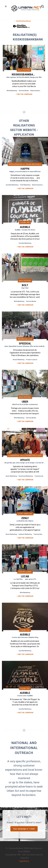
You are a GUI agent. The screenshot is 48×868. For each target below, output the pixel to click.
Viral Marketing (25, 185)
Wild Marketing (12, 91)
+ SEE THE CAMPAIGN (24, 94)
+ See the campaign (25, 189)
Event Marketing (11, 476)
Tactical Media (24, 91)
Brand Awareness (37, 91)
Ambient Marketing (25, 534)
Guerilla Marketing (12, 185)
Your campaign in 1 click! (24, 829)
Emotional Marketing (26, 476)
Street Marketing (18, 360)
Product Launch (32, 360)
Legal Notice (24, 861)
